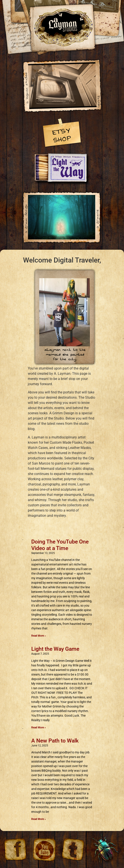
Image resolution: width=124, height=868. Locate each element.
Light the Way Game (55, 649)
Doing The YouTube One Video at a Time (60, 545)
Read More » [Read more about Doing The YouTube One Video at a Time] (39, 636)
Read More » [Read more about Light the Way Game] (39, 728)
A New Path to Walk (55, 741)
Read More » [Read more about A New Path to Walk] (39, 819)
